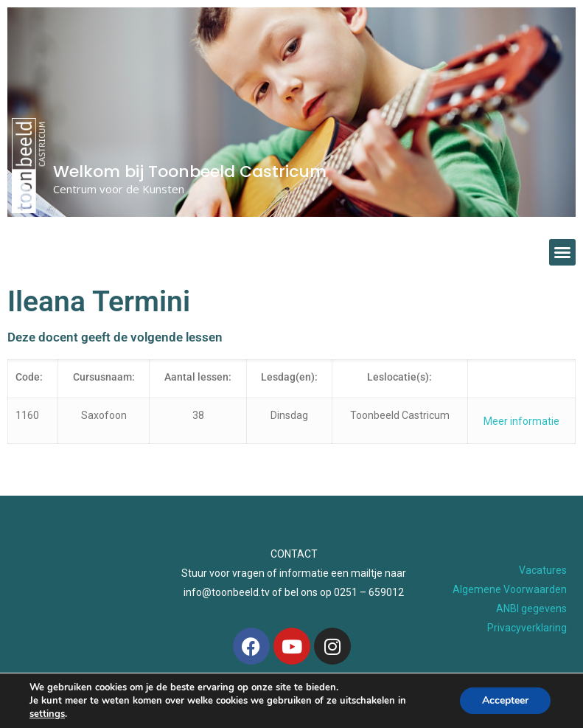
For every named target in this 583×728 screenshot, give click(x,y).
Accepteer (505, 700)
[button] (562, 252)
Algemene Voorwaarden (510, 589)
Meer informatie (521, 421)
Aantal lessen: (198, 377)
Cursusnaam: (104, 377)
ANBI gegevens (531, 609)
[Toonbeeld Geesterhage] (80, 604)
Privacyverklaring (527, 628)
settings (47, 714)
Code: (29, 377)
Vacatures (543, 570)
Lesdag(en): (289, 377)
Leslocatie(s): (399, 377)
